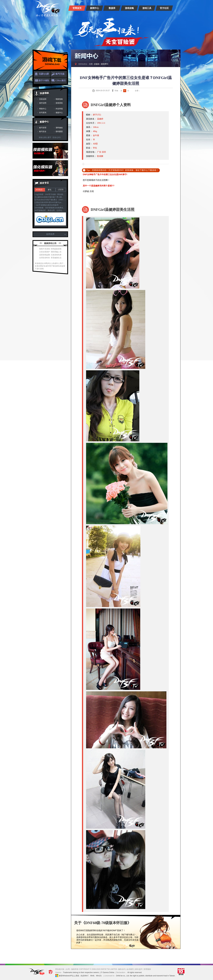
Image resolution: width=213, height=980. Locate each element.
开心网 (156, 91)
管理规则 (147, 969)
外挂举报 (59, 109)
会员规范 (130, 969)
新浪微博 (142, 91)
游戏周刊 (104, 64)
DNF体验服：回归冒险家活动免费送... (49, 208)
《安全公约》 (57, 137)
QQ (145, 91)
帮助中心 (43, 109)
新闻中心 (95, 8)
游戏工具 (147, 8)
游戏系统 (59, 103)
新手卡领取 (44, 81)
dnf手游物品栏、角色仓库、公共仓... (49, 210)
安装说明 (43, 99)
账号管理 (43, 128)
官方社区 (164, 8)
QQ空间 (149, 91)
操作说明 (43, 103)
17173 (61, 190)
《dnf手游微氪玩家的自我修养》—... (49, 205)
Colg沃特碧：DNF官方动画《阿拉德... (49, 194)
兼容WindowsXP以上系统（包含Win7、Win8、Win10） (79, 976)
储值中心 (59, 113)
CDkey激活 (61, 81)
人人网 (153, 91)
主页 (91, 64)
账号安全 (43, 132)
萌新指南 (59, 99)
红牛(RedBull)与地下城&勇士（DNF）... (50, 200)
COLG (40, 190)
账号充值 (60, 74)
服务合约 (122, 969)
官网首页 (77, 8)
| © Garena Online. (107, 972)
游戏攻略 (129, 8)
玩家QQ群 (44, 74)
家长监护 (139, 969)
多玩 (50, 190)
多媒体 (97, 64)
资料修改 (59, 128)
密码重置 (59, 132)
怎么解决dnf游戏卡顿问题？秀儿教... (49, 197)
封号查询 (43, 113)
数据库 (112, 8)
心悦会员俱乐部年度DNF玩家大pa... (49, 202)
